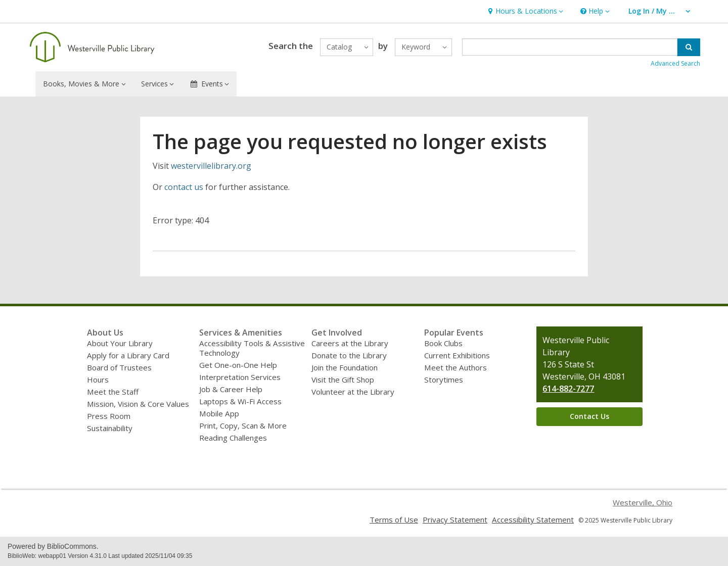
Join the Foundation (345, 367)
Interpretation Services (240, 377)
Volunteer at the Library (353, 392)
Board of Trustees (119, 367)
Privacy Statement (455, 520)
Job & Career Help (231, 389)
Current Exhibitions (457, 355)
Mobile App (219, 413)
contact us (184, 187)
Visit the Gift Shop (343, 380)
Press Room (109, 416)
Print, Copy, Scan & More (243, 426)
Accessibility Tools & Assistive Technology (252, 348)
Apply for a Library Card (128, 355)
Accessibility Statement (533, 520)
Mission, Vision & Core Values (138, 404)
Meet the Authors (456, 367)
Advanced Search (675, 63)
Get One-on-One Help (238, 365)
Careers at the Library (350, 343)
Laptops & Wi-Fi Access (240, 401)
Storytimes (444, 380)
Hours (98, 380)
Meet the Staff (113, 392)
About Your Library (120, 343)
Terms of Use (394, 520)
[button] (524, 11)
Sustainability (110, 428)
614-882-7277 (568, 389)
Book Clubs (443, 343)
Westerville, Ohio (643, 502)
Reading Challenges (233, 438)
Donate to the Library (349, 355)
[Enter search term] (570, 47)
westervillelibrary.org (211, 166)
